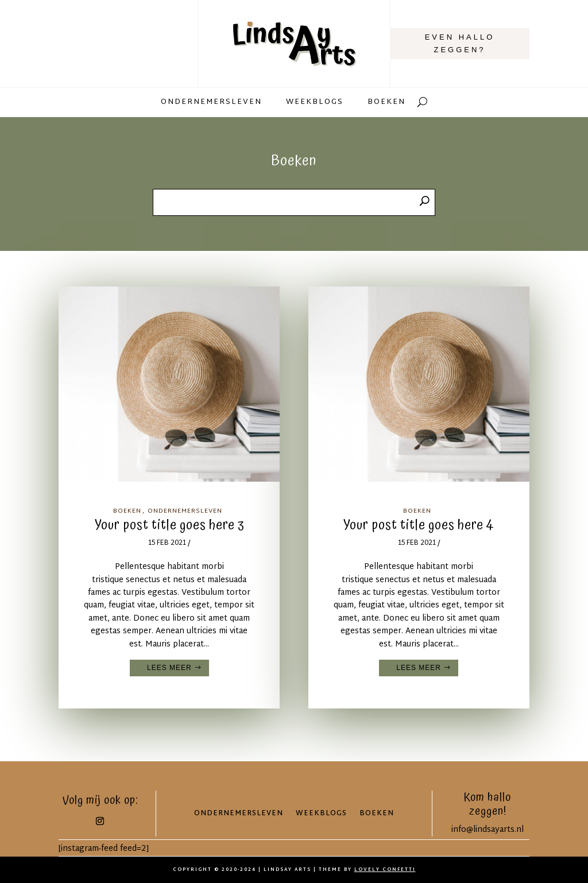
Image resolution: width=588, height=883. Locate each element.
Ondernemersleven (211, 104)
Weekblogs (315, 104)
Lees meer (169, 668)
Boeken (386, 104)
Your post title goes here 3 (169, 525)
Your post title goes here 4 (419, 525)
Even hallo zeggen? (460, 43)
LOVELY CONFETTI (385, 870)
